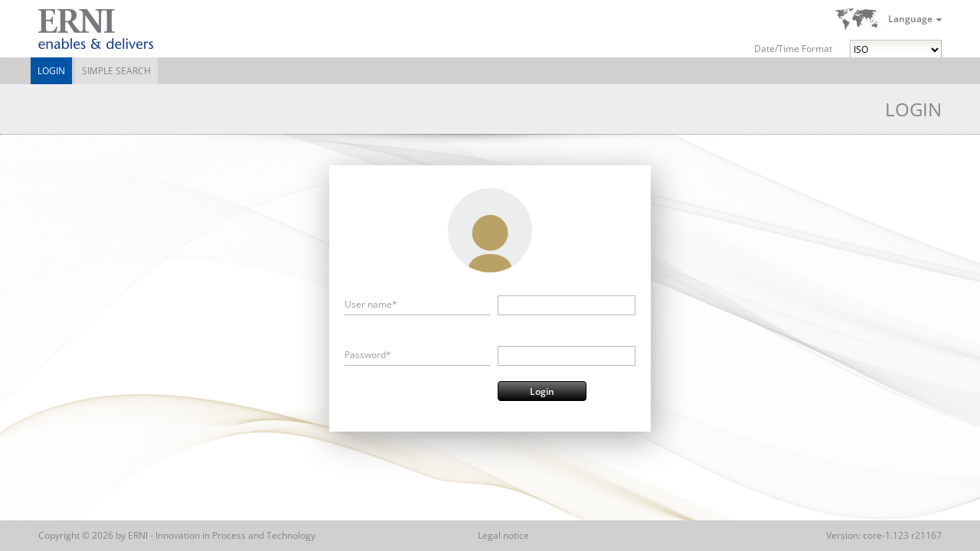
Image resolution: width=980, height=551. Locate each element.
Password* (368, 355)
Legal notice (503, 535)
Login (51, 71)
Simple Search (116, 71)
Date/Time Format (793, 49)
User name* (371, 304)
